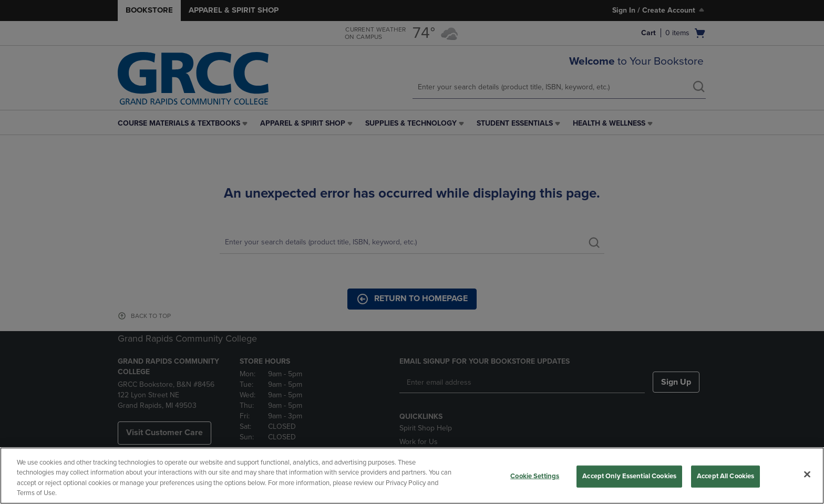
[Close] (807, 474)
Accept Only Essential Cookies (629, 476)
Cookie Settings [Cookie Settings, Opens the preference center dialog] (535, 476)
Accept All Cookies (725, 476)
